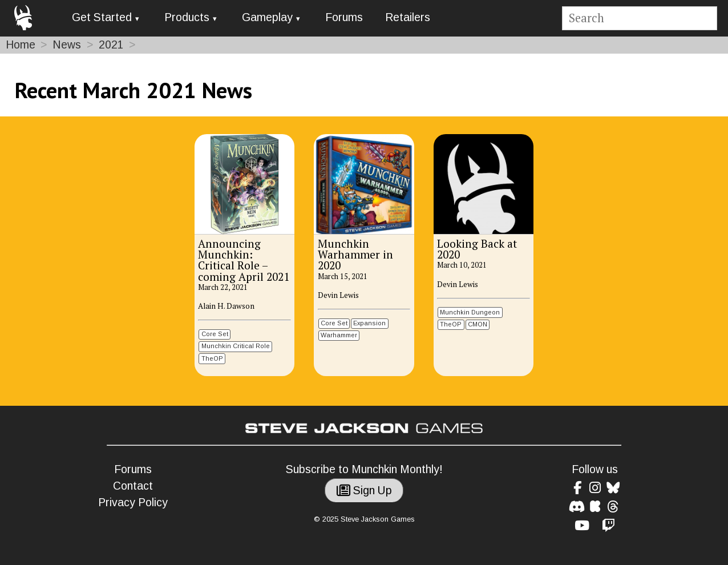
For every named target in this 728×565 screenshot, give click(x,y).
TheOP (212, 358)
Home (21, 45)
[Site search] (639, 19)
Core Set (215, 334)
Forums (344, 17)
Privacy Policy (133, 503)
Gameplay (267, 17)
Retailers (408, 17)
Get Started (102, 17)
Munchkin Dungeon (470, 312)
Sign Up (364, 491)
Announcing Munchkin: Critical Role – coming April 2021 (244, 260)
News (67, 45)
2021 (111, 45)
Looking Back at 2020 (477, 249)
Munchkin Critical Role (236, 346)
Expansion (369, 323)
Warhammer (339, 335)
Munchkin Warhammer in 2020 (355, 254)
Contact (133, 486)
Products (187, 17)
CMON (478, 324)
